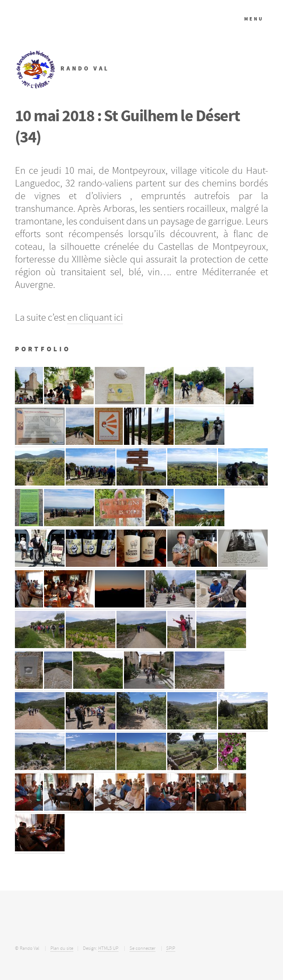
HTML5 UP (108, 948)
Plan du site (62, 948)
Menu (254, 19)
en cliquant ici (95, 317)
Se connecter (142, 948)
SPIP (171, 948)
